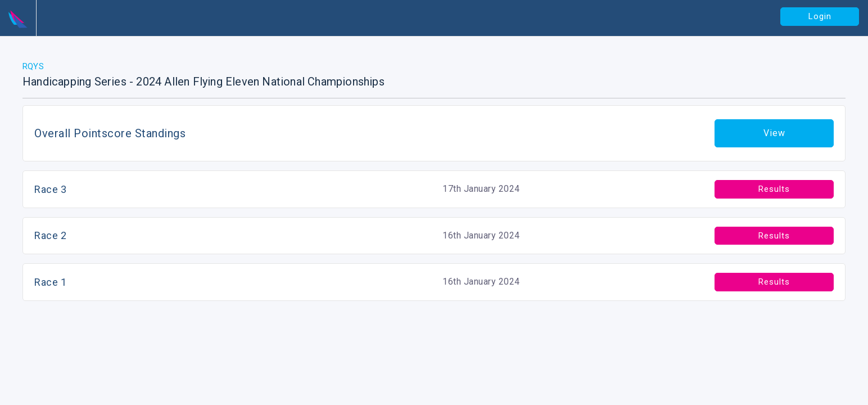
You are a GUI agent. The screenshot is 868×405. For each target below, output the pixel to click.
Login (820, 16)
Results (774, 189)
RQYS (33, 66)
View (774, 133)
